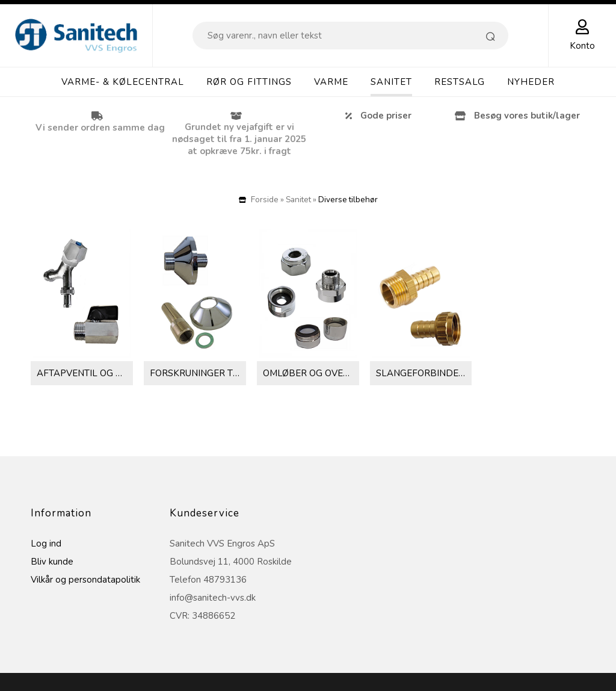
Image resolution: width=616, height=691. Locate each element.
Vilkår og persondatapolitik (85, 580)
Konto (582, 46)
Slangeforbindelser (424, 373)
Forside (265, 200)
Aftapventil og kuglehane (85, 373)
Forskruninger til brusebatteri (198, 373)
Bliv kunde (52, 562)
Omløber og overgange (311, 373)
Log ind (46, 544)
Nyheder (531, 82)
